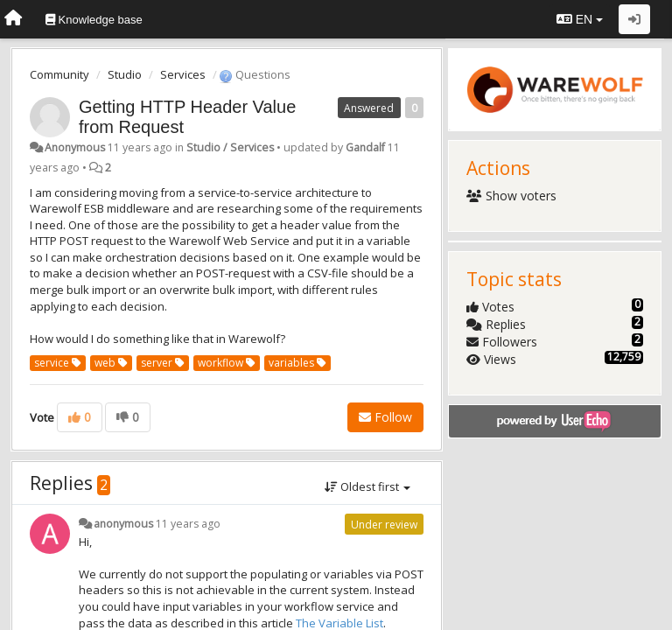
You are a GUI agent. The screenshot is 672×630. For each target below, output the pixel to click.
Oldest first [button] (367, 486)
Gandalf (365, 147)
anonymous (123, 524)
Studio (125, 74)
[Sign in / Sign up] (634, 19)
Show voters (511, 196)
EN (580, 19)
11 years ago (188, 524)
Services (183, 74)
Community (59, 74)
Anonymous (75, 147)
